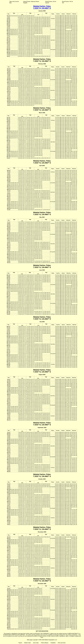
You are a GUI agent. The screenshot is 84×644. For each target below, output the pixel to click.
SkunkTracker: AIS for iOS (67, 2)
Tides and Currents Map (14, 2)
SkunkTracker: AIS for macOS (51, 2)
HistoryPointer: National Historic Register (31, 2)
